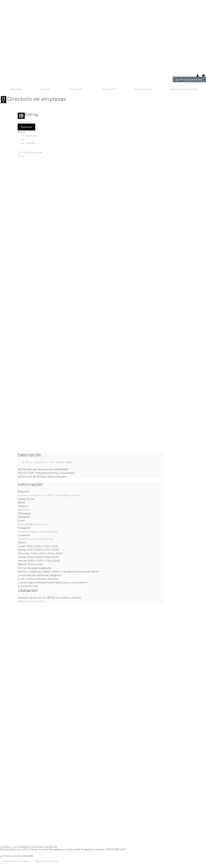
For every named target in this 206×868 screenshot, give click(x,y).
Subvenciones (143, 89)
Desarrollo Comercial (184, 89)
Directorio (16, 89)
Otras (21, 156)
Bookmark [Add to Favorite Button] (26, 127)
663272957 (24, 510)
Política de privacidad (16, 861)
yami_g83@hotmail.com (33, 524)
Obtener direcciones (30, 601)
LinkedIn (30, 143)
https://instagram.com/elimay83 (37, 532)
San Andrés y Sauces (30, 152)
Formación (76, 89)
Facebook (31, 136)
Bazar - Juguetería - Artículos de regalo (49, 462)
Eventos (46, 89)
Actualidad (109, 89)
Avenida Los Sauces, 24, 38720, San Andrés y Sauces (49, 495)
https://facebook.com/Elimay (35, 539)
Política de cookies (46, 861)
